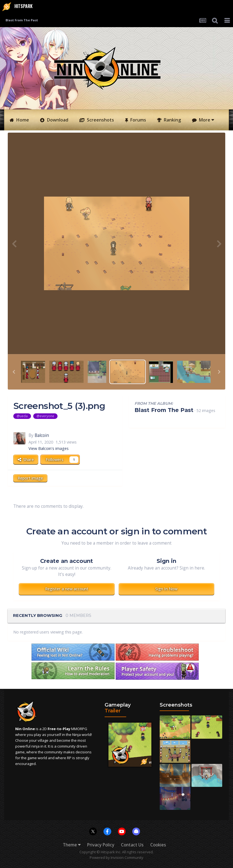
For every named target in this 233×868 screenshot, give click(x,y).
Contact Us (132, 845)
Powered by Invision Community (116, 857)
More (206, 120)
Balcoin (42, 435)
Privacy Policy (101, 845)
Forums (138, 120)
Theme (72, 845)
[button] (14, 372)
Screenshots (100, 120)
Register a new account (67, 589)
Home (22, 120)
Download (57, 120)
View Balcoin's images (49, 448)
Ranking (172, 120)
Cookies (158, 845)
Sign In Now (166, 589)
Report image (30, 478)
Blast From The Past (164, 410)
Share (26, 459)
